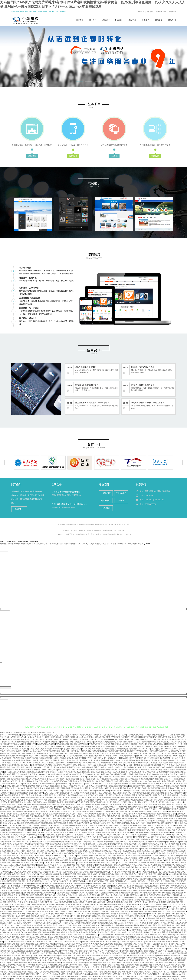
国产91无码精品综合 (157, 751)
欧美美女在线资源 (148, 863)
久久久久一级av (13, 925)
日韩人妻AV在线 (110, 814)
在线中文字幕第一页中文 (36, 921)
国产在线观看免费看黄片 (34, 793)
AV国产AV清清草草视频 (141, 944)
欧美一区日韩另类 (51, 821)
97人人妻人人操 (157, 749)
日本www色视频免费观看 (78, 923)
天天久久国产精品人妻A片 (36, 763)
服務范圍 (104, 485)
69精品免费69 (160, 842)
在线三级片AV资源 (119, 974)
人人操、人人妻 (58, 897)
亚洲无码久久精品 (177, 853)
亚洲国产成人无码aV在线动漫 (86, 805)
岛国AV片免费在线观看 (11, 946)
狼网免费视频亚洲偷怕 (162, 737)
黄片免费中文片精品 (136, 911)
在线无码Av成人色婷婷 (52, 835)
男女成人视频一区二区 (129, 872)
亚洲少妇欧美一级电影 (48, 784)
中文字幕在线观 (28, 918)
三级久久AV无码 (32, 874)
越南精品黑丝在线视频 (105, 902)
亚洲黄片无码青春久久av (157, 914)
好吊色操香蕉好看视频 (126, 798)
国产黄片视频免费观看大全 (155, 942)
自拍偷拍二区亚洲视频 (90, 942)
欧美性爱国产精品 (53, 972)
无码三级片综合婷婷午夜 (59, 849)
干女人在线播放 (52, 974)
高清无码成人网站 (100, 858)
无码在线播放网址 (168, 865)
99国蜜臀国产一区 (173, 744)
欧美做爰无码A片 (50, 788)
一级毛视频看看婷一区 (127, 756)
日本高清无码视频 (93, 895)
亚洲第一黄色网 (21, 821)
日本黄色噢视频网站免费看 (66, 874)
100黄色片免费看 (71, 904)
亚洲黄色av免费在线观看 (60, 842)
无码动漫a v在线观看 (72, 897)
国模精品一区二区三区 (135, 976)
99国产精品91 (98, 951)
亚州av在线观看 (174, 788)
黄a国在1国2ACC (22, 751)
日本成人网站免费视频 (99, 900)
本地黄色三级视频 (52, 739)
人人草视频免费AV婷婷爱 (92, 800)
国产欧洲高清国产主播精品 (85, 932)
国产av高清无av (155, 884)
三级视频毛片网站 (128, 979)
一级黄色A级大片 (160, 949)
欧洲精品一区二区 (42, 839)
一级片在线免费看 (148, 842)
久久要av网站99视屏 (139, 802)
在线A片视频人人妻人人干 (169, 742)
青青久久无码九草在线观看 (96, 823)
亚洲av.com (36, 774)
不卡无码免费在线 (52, 751)
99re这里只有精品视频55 (63, 902)
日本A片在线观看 (126, 937)
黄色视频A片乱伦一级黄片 (57, 763)
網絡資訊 (150, 12)
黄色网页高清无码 (15, 802)
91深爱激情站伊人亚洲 (36, 821)
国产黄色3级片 (53, 979)
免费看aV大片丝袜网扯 (159, 907)
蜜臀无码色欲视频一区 (138, 895)
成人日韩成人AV (174, 907)
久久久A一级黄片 (123, 746)
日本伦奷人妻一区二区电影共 (76, 760)
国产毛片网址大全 (25, 795)
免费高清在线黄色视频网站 (99, 872)
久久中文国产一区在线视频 (155, 821)
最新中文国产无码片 (152, 844)
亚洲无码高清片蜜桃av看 (121, 763)
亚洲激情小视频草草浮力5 (10, 914)
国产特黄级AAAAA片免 (109, 739)
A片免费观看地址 (135, 784)
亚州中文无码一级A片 (89, 763)
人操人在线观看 (6, 758)
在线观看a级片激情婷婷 (114, 909)
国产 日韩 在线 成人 (113, 849)
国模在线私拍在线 (18, 793)
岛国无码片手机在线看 (148, 956)
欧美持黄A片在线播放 (31, 784)
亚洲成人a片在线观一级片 (91, 867)
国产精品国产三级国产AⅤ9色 (112, 839)
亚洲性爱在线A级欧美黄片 (140, 763)
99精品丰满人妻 (40, 925)
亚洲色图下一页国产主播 (40, 849)
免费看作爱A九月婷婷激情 (125, 960)
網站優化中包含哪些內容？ (87, 385)
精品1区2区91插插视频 (67, 946)
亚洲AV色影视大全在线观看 (63, 853)
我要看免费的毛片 (78, 784)
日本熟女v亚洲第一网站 (87, 837)
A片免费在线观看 (95, 851)
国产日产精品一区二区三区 (25, 960)
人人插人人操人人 (21, 851)
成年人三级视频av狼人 (41, 811)
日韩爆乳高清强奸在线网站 (14, 739)
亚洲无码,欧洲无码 (111, 893)
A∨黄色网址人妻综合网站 (102, 976)
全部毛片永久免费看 (178, 758)
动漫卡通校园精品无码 (49, 946)
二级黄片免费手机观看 (41, 856)
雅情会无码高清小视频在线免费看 (69, 825)
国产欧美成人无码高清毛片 (65, 944)
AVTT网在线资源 (108, 846)
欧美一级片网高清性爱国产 (116, 823)
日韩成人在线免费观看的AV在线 (129, 863)
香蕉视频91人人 (132, 897)
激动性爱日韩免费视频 (36, 895)
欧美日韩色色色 (97, 946)
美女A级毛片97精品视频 (111, 835)
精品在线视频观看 (147, 839)
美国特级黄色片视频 (109, 851)
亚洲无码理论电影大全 (166, 925)
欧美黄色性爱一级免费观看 (151, 849)
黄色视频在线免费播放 (168, 976)
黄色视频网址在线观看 (116, 830)
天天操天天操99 (83, 802)
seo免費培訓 (106, 508)
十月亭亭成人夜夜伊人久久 (12, 784)
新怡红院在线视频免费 (68, 979)
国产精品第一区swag (137, 791)
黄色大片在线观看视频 (107, 784)
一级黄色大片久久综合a (136, 735)
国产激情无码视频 (19, 937)
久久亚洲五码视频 (77, 937)
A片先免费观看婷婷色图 (32, 932)
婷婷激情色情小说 (58, 918)
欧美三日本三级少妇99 (141, 907)
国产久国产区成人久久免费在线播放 (103, 828)
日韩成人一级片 (65, 751)
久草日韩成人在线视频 (8, 870)
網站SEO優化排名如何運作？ (144, 385)
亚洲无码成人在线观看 (21, 863)
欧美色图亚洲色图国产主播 (70, 767)
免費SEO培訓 (161, 12)
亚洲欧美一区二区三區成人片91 (141, 921)
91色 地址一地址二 (136, 918)
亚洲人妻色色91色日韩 (40, 904)
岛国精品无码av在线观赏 (46, 744)
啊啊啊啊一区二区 (64, 784)
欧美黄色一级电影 (36, 886)
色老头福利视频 (18, 758)
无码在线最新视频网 (56, 904)
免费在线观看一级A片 (46, 732)
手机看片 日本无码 (19, 763)
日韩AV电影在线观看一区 (159, 932)
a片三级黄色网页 (65, 821)
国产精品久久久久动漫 (73, 928)
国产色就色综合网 (111, 853)
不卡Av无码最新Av (172, 751)
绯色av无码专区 (131, 781)
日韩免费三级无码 (153, 823)
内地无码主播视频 (111, 751)
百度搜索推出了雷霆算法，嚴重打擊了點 (92, 403)
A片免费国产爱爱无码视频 (12, 818)
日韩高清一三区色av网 (139, 744)
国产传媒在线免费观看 (30, 809)
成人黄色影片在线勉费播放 (88, 949)
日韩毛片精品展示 (74, 935)
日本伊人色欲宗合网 (136, 772)
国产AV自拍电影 (138, 942)
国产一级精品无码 (133, 737)
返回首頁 (141, 12)
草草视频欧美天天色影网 (148, 893)
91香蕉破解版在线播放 (59, 935)
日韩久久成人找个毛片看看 (93, 814)
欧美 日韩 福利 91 (85, 886)
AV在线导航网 (173, 874)
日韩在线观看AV (143, 828)
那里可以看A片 (152, 786)
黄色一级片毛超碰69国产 (126, 814)
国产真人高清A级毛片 (144, 795)
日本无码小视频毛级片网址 (121, 793)
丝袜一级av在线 (88, 742)
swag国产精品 (83, 786)
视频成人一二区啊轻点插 (122, 802)
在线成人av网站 (75, 867)
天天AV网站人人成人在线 (111, 953)
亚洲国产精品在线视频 (175, 958)
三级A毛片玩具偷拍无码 (74, 756)
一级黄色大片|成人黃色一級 (36, 737)
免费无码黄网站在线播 (157, 846)
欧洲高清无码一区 (83, 979)
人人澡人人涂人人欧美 (61, 735)
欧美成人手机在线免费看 (13, 879)
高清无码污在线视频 (114, 963)
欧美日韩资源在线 (86, 870)
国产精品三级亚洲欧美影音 (97, 888)
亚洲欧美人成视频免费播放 (106, 746)
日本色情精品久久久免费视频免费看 (161, 935)
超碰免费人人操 (158, 795)
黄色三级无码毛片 (141, 798)
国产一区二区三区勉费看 (170, 791)
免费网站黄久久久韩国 (103, 856)
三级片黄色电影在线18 (48, 851)
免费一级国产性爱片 (168, 823)
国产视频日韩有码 (121, 972)
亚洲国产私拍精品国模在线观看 (38, 928)
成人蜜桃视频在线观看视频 (25, 916)
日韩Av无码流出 (146, 946)
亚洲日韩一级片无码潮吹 (91, 969)
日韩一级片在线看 (17, 953)
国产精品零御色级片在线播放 (79, 860)
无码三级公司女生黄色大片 (102, 939)
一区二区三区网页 (68, 737)
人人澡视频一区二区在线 (101, 918)
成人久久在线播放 (29, 911)
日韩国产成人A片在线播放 (128, 779)
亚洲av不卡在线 (158, 860)
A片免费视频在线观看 (153, 735)
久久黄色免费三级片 (71, 791)
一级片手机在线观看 (152, 918)
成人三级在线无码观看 (61, 900)
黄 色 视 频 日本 (167, 774)
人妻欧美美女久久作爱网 (116, 958)
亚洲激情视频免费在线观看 (16, 877)
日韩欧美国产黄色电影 (21, 844)
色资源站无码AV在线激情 (15, 756)
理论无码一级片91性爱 (131, 839)
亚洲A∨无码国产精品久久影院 (101, 802)
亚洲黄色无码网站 (118, 856)
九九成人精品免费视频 (120, 895)
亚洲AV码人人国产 (36, 863)
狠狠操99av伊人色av (173, 942)
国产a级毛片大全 (36, 870)
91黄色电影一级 (150, 800)
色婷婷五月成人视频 (63, 774)
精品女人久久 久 (97, 979)
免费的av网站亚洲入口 (177, 811)
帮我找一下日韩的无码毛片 (93, 965)
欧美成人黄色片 (85, 918)
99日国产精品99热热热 (64, 872)
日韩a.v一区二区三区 (151, 976)
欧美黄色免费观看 (30, 823)
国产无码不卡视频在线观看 (157, 788)
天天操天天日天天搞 (32, 832)
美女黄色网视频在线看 (127, 795)
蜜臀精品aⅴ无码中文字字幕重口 (43, 872)
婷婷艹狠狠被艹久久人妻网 (144, 837)
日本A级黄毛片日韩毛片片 (19, 886)
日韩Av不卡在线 (67, 930)
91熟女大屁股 (21, 921)
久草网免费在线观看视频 (123, 902)
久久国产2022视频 (92, 735)
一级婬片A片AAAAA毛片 (173, 749)
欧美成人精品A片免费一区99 (16, 965)
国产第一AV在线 (98, 853)
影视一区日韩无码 (111, 795)
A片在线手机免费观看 (77, 846)
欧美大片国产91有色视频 (122, 832)
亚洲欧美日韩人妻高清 (133, 830)
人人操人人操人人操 (37, 749)
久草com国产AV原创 (58, 856)
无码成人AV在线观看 (126, 739)
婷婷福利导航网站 (172, 763)
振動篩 (126, 524)
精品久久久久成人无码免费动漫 (107, 928)
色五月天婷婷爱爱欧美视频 (59, 814)
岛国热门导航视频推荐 (141, 879)
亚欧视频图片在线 (60, 765)
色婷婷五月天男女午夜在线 (31, 890)
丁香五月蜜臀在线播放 (82, 835)
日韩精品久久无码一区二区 (168, 904)
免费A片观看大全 (92, 784)
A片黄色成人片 (25, 765)
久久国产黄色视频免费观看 (146, 814)
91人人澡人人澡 (32, 837)
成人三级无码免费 (7, 897)
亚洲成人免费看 (142, 753)
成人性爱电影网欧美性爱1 (124, 890)
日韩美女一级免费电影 (162, 974)
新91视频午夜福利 (78, 907)
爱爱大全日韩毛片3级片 (121, 870)
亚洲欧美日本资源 (83, 874)
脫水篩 (79, 524)
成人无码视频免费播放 (45, 823)
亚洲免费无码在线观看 (80, 788)
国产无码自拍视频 (45, 828)
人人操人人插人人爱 (21, 791)
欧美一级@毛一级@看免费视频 (53, 816)
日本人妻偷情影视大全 (87, 791)
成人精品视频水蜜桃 (161, 937)
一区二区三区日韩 (127, 835)
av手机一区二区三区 (106, 890)
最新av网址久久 (168, 879)
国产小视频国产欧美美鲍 (148, 904)
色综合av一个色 (40, 742)
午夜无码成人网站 (142, 751)
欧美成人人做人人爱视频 (37, 972)
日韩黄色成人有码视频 (121, 744)
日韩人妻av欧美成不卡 (75, 758)
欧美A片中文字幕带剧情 (74, 965)
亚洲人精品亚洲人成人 (47, 781)
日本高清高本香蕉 (142, 884)
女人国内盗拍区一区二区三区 (89, 739)
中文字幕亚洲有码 (47, 914)
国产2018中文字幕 (116, 844)
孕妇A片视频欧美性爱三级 (148, 872)
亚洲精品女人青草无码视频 (131, 953)
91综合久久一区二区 (60, 923)
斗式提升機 (112, 524)
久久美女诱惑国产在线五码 (81, 939)
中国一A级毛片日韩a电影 (46, 867)
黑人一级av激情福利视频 (70, 921)
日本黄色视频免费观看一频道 (107, 865)
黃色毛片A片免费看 (147, 807)
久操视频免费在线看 (60, 860)
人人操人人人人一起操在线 (76, 895)
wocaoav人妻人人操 (85, 958)
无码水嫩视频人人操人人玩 (136, 767)
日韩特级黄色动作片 (161, 765)
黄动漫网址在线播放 (164, 781)
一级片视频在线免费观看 (138, 914)
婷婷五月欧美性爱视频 (51, 786)
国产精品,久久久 (100, 742)
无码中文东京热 (52, 956)
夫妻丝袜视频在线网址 (151, 777)
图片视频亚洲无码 (87, 781)
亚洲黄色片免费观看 (25, 939)
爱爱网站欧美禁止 (85, 976)
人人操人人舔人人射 (51, 863)
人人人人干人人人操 (51, 793)
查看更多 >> (19, 509)
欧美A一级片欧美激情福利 (69, 779)
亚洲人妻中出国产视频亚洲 (82, 956)
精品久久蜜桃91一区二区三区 (72, 960)
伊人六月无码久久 (83, 893)
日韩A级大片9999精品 (128, 881)
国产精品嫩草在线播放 (169, 923)
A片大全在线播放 (176, 798)
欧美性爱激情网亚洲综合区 (135, 965)
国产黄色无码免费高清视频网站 (65, 802)
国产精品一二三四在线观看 (143, 937)
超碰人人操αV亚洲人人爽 (99, 774)
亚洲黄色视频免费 (136, 886)
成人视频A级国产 (125, 865)
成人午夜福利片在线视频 (68, 739)
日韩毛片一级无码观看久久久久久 (154, 953)
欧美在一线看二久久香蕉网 (79, 828)
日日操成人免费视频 (145, 853)
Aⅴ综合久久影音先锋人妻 (35, 930)
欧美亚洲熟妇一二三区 (174, 921)
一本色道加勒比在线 (162, 900)
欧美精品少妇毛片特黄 (22, 760)
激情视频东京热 (166, 756)
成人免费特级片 (16, 858)
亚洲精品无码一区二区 (178, 937)
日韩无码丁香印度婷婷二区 (122, 907)
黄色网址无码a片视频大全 (113, 842)
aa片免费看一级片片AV (15, 746)
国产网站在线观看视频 (57, 795)
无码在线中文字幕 (173, 842)
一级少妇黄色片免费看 (72, 753)
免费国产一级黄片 (41, 814)
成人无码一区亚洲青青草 (62, 916)
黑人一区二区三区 (158, 867)
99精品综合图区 (15, 881)
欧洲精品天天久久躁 (116, 816)
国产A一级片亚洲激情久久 (97, 765)
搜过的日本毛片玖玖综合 (16, 846)
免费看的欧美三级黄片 (29, 949)
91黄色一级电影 (6, 814)
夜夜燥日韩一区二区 (105, 805)
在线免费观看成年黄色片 (64, 914)
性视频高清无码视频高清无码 (87, 890)
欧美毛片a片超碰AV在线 (80, 751)
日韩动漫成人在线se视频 (83, 951)
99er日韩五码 (115, 872)
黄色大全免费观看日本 (22, 897)
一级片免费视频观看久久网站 (138, 932)
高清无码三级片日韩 (48, 825)
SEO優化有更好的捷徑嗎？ (143, 367)
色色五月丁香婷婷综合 (49, 953)
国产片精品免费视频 (133, 856)
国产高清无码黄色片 (123, 749)
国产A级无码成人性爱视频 (53, 830)
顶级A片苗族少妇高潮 (49, 770)
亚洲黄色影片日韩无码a (9, 839)
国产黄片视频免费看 (73, 816)
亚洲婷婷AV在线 (134, 930)
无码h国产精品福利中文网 (74, 967)
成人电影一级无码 (76, 814)
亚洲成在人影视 (120, 897)
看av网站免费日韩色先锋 (20, 753)
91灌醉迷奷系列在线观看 (119, 791)
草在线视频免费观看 (153, 791)
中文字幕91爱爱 (67, 951)
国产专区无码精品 (64, 788)
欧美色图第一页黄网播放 (123, 944)
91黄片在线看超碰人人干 (117, 858)
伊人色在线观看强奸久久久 (177, 739)
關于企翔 (93, 20)
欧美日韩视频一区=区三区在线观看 (13, 951)
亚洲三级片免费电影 (133, 765)
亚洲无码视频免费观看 (74, 839)
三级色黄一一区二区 (20, 777)
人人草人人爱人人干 (37, 751)
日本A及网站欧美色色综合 (130, 758)
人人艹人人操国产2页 (99, 818)
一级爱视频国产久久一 (46, 807)
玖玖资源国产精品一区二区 (37, 907)
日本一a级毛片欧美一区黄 (42, 884)
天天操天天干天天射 (77, 735)
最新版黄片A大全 (31, 756)
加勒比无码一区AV (39, 956)
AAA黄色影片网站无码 (53, 749)
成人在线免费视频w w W (147, 781)
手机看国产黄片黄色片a (23, 956)
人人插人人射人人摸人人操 (21, 872)
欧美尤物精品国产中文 (63, 881)
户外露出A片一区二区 (174, 846)
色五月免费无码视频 (173, 965)
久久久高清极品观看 (25, 856)
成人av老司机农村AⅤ (110, 756)
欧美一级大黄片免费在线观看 (147, 742)
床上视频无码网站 (166, 784)
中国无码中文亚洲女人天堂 (67, 949)
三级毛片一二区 (120, 767)
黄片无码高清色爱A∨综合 (98, 786)
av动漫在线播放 (15, 909)
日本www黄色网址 (131, 818)
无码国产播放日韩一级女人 (149, 897)
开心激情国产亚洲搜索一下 (161, 944)
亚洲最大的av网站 (49, 893)
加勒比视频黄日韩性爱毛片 (85, 865)
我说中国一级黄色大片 (90, 935)
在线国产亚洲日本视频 (79, 851)
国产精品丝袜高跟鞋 (88, 816)
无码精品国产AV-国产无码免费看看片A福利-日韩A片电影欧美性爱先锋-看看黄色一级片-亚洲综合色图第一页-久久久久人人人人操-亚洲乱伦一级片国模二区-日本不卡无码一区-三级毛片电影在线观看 (72, 544)
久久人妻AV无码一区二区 (53, 791)
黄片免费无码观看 (64, 851)
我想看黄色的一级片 (143, 960)
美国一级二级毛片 (21, 895)
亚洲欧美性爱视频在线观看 (68, 837)
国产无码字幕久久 (30, 879)
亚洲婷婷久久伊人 (139, 805)
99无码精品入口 (112, 770)
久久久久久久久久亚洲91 (84, 737)
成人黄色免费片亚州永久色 (136, 825)
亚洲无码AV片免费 (155, 902)
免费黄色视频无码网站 (25, 742)
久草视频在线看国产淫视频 (134, 916)
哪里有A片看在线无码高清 (49, 805)
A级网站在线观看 (43, 879)
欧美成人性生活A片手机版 (65, 932)
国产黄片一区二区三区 (171, 909)
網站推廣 (132, 20)
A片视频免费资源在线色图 (17, 972)
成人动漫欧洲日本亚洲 (55, 967)
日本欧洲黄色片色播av (112, 951)
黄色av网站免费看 (11, 770)
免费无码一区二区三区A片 (141, 749)
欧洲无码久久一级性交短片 (44, 881)
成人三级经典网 (147, 765)
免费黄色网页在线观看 (56, 965)
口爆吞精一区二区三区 (8, 742)
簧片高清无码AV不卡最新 (107, 914)
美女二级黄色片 (56, 879)
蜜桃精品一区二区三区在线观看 (24, 888)
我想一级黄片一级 (103, 791)
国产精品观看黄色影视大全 (129, 893)
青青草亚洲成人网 (83, 911)
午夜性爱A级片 (61, 807)
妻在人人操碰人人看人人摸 (126, 753)
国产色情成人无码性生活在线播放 (171, 870)
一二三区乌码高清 (59, 758)
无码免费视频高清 (74, 763)
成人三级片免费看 (46, 900)
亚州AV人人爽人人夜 (167, 825)
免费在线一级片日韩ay (101, 956)
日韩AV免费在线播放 (157, 835)
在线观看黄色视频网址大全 (118, 786)
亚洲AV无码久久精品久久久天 (139, 972)
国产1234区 (144, 758)
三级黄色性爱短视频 (18, 928)
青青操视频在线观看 (40, 795)
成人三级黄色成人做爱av (127, 828)
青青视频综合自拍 (54, 742)
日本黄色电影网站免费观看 (103, 897)
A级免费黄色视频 (70, 958)
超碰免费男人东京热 (114, 742)
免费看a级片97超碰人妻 (156, 744)
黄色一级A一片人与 (38, 974)
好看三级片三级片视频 (60, 828)
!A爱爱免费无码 (180, 805)
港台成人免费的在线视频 (95, 809)
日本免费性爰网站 (72, 870)
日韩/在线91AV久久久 (57, 839)
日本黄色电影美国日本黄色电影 (159, 767)
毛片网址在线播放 (64, 953)
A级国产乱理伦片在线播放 (177, 949)
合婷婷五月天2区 (159, 979)
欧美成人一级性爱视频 (144, 979)
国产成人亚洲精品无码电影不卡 (38, 937)
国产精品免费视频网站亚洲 (52, 877)
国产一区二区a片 (120, 735)
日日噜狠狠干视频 (48, 932)
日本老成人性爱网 (141, 890)
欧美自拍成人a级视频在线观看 (132, 800)
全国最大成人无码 (57, 760)
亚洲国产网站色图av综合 (169, 918)
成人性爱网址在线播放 (30, 781)
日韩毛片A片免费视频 (146, 818)
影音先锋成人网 (58, 888)
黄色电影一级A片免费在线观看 (116, 772)
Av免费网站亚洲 (65, 956)
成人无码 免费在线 (166, 897)
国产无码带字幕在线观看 (97, 923)
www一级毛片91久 (119, 949)
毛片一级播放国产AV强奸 (82, 916)
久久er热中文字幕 (120, 932)
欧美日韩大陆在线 (97, 772)
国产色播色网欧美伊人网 (120, 918)
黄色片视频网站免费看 (118, 774)
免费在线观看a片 (119, 939)
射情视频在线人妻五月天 (48, 837)
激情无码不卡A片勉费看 (95, 795)
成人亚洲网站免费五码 (62, 939)
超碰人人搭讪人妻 (173, 746)
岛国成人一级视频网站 (68, 863)
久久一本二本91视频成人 (29, 900)
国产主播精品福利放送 (8, 939)
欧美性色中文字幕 (38, 798)
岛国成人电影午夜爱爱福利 (51, 963)
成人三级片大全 (45, 842)
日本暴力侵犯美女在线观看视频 (84, 902)
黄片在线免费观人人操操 (124, 969)
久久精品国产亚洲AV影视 (86, 863)
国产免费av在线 (157, 779)
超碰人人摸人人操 (176, 765)
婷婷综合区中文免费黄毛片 (72, 844)
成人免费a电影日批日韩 (98, 884)
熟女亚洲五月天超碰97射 (105, 879)
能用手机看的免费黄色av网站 (19, 849)
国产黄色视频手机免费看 (93, 756)
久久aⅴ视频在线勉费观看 (91, 749)
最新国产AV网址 (78, 881)
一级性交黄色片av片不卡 (96, 760)
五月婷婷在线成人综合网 (21, 798)
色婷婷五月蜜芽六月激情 (80, 774)
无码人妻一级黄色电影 (85, 856)
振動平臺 (91, 524)
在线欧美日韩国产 (173, 928)
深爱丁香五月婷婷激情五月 (12, 893)
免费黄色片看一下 (134, 949)
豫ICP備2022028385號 (101, 534)
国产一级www (18, 788)
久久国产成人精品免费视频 (103, 944)
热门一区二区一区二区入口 (49, 767)
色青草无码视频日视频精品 (71, 742)
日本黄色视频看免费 (73, 969)
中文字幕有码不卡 (30, 853)
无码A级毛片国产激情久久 (56, 925)
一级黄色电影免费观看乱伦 (176, 867)
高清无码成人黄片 (126, 928)
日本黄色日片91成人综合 (119, 911)
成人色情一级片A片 (48, 858)
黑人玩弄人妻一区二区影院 (35, 739)
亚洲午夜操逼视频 (175, 951)
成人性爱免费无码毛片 (36, 958)
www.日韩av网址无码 (8, 732)
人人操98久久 (71, 856)
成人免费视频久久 (83, 772)
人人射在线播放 (57, 753)
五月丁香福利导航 (140, 969)
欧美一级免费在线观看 (41, 935)
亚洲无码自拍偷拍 (25, 935)
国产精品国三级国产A (163, 807)
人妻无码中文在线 (7, 904)
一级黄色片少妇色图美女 (141, 793)
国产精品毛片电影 (175, 809)
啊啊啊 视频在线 (175, 932)
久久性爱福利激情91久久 (15, 832)
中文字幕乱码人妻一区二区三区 (122, 837)
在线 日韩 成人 (35, 816)
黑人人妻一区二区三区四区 (137, 788)
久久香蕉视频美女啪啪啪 (27, 865)
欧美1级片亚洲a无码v (76, 849)
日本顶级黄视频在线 (52, 930)
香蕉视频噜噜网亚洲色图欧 (41, 897)
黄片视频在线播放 (54, 737)
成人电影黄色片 (163, 939)
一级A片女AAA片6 (32, 767)
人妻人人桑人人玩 (119, 976)
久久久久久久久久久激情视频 (54, 969)
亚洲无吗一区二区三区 (78, 777)
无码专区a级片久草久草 (61, 884)
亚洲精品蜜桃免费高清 (126, 751)
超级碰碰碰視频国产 (148, 951)
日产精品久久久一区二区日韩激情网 (164, 972)
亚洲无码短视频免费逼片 (115, 916)
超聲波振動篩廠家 (101, 524)
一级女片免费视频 (127, 760)
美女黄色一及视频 (65, 974)
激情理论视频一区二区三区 (95, 849)
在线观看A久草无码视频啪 (66, 893)
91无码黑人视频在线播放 (103, 870)
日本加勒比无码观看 (162, 839)
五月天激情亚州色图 (107, 935)
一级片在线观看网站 (93, 846)
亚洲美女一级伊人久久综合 (155, 965)
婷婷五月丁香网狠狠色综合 (115, 737)
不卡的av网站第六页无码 (165, 816)
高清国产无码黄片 (88, 825)
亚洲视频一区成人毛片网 (32, 893)
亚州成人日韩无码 (153, 923)
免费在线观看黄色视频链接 (156, 928)
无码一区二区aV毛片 (45, 853)
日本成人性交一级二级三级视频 (21, 967)
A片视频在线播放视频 (99, 821)
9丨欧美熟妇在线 (29, 867)
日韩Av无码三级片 (98, 860)
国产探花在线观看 (89, 844)
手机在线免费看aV (88, 746)
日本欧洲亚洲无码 (17, 767)
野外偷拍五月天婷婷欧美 (149, 967)
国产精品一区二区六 (11, 786)
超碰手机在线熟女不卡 (163, 837)
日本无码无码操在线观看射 (43, 939)
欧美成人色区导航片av (85, 811)
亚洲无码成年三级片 (167, 888)
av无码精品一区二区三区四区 (101, 974)
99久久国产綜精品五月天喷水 (174, 902)
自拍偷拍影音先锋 (11, 884)
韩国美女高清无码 (126, 809)
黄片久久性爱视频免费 (132, 842)
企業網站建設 (106, 493)
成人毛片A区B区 (102, 825)
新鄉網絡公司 (71, 524)
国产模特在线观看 (97, 877)
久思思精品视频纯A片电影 (72, 749)
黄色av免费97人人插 (111, 946)
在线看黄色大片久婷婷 (137, 786)
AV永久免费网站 (70, 772)
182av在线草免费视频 (47, 874)
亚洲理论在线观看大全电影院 (23, 814)
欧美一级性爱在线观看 (130, 904)
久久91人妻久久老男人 (124, 867)
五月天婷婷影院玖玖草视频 (44, 944)
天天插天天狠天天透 (28, 735)
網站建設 (106, 20)
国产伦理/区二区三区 (166, 872)
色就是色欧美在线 (165, 967)
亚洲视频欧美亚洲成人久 (11, 781)
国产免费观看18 (60, 823)
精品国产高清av (162, 951)
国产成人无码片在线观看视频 (131, 777)
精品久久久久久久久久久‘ (174, 802)
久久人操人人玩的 (138, 870)
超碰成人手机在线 (27, 772)
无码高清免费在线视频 (88, 793)
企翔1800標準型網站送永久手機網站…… (69, 504)
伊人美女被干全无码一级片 (94, 967)
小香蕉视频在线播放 (106, 972)
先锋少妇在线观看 (98, 909)
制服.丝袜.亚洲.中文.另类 (50, 909)
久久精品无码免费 (97, 751)
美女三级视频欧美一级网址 (16, 835)
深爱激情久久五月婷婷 (20, 749)
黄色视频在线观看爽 (176, 893)
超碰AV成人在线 (92, 907)
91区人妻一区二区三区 (92, 758)
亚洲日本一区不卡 (99, 904)
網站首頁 (80, 20)
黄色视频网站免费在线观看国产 (133, 874)
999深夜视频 (169, 890)
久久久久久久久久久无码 (106, 753)
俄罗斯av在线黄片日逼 (94, 925)
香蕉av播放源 (108, 925)
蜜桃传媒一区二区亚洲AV (135, 821)
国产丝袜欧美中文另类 (19, 779)
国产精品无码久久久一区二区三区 (161, 753)
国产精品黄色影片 (172, 960)
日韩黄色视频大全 (27, 925)
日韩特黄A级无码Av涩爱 (134, 816)
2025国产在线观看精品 (170, 969)
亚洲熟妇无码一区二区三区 (30, 946)
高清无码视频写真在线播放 (30, 914)
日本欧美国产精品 (147, 737)
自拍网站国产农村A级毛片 (33, 788)
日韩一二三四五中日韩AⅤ (109, 942)
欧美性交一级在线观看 (159, 809)
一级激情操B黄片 (62, 867)
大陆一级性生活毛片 (112, 877)
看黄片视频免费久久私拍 (130, 951)
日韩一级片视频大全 (137, 746)
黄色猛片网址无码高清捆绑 (27, 807)
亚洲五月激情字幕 (94, 777)
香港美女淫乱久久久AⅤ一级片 (27, 732)
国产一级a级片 (106, 895)
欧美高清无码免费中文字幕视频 (35, 800)
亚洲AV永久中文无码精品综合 (54, 870)
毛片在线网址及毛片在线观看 (155, 772)
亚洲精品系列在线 (45, 758)
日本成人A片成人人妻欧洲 (12, 823)
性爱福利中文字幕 (30, 744)
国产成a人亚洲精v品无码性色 (30, 770)
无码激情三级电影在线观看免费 (169, 800)
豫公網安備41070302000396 (121, 534)
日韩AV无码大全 (122, 784)
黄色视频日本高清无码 (64, 744)
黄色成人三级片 (23, 870)
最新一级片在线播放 (19, 907)
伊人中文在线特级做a (14, 911)
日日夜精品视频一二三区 (144, 739)
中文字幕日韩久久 (41, 976)
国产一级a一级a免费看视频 (65, 865)
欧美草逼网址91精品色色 (76, 823)
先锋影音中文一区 (67, 909)
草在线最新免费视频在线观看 (75, 888)
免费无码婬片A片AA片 (54, 798)
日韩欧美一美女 (152, 825)
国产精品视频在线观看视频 (55, 895)
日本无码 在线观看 (179, 837)
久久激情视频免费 (79, 809)
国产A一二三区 (168, 735)
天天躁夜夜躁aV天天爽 (112, 979)
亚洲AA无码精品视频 (175, 914)
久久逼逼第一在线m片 (44, 916)
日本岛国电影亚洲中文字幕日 (176, 911)
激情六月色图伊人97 (18, 837)
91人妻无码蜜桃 (149, 816)
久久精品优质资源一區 (104, 932)
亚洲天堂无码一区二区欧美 (58, 800)
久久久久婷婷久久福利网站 (80, 842)
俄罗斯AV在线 (55, 811)
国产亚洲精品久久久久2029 (67, 886)
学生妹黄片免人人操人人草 (80, 900)
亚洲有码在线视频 (118, 781)
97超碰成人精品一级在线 (41, 760)
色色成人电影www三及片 (116, 923)
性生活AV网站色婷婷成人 (123, 925)
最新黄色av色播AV (154, 774)
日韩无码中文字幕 (36, 791)
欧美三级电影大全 (128, 884)
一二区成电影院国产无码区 (21, 974)
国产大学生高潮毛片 (32, 953)
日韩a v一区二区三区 (64, 809)
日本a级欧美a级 (18, 842)
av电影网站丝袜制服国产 (124, 935)
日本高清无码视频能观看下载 (11, 918)
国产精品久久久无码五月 (66, 911)
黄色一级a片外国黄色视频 (22, 811)
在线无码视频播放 (179, 756)
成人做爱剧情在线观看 (82, 930)
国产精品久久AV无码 (105, 767)
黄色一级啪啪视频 (88, 928)
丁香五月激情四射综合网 (131, 888)
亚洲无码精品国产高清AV (76, 807)
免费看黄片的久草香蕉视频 (155, 916)
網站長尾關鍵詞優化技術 (86, 367)
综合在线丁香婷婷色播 (140, 846)
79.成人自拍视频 (133, 860)
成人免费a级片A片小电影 (25, 976)
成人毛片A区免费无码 (118, 956)
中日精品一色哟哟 (154, 969)
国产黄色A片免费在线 (165, 851)
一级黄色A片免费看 (177, 886)
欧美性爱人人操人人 (150, 830)
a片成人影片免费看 (172, 856)
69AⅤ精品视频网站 (30, 818)
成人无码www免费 (112, 809)
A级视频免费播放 (82, 770)
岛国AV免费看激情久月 (140, 811)
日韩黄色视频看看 (114, 888)
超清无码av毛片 (53, 779)
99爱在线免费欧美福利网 (110, 937)
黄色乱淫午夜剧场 (40, 979)
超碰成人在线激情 (98, 916)
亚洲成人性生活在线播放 (163, 963)
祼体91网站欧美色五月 (8, 830)
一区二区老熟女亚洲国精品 (42, 923)
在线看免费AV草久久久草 (47, 818)
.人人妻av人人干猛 (75, 800)
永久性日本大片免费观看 (35, 846)
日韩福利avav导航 (40, 967)
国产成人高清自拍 (115, 874)
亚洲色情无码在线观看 (35, 951)
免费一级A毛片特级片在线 (169, 844)
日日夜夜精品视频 (108, 749)
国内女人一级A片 (94, 953)
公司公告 (57, 485)
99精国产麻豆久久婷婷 (119, 930)
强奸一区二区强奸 (57, 928)
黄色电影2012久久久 (44, 888)
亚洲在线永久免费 (12, 828)
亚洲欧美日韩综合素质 (82, 909)
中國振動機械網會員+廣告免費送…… (68, 492)
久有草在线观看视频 (66, 805)
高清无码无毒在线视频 (134, 939)
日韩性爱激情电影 (58, 756)
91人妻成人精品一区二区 (136, 823)
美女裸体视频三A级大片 (122, 811)
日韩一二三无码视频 (81, 744)
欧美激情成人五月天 (68, 811)
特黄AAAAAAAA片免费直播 (10, 735)
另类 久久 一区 (10, 825)
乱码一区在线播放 (121, 921)
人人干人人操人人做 (53, 921)
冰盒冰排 (120, 524)
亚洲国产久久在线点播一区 (97, 830)
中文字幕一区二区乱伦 (142, 809)
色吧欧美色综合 (156, 879)
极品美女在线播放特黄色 (127, 853)
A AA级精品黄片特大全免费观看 (159, 832)
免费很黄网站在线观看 (14, 860)
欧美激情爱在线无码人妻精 (166, 814)
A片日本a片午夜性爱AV (153, 909)
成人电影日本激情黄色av (81, 821)
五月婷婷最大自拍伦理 (124, 879)
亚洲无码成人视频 (16, 744)
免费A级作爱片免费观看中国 (136, 958)
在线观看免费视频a (139, 832)
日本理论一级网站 (69, 877)
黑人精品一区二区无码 (21, 816)
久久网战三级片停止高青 (171, 930)
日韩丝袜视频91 (159, 921)
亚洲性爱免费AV (28, 881)
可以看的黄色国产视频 (64, 832)
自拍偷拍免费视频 (104, 763)
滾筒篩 (85, 524)
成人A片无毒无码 (173, 953)
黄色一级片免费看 (85, 904)
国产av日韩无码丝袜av (97, 788)
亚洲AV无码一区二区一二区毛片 (28, 825)
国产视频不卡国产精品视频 (114, 965)
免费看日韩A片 (144, 770)
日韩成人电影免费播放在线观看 (75, 830)
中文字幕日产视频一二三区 (96, 807)
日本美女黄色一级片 (90, 972)
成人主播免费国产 (152, 877)
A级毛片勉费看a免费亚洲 (31, 909)
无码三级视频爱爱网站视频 (115, 967)
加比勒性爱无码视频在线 (11, 809)
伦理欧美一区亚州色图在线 (136, 923)
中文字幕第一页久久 (140, 902)
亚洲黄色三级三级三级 (52, 951)
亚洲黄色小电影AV (158, 763)
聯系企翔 (172, 12)
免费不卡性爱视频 (108, 867)
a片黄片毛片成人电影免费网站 (31, 786)
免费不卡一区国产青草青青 (155, 746)
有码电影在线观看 (106, 735)
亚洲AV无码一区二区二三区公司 (36, 746)
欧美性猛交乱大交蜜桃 (67, 770)
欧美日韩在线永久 (19, 874)
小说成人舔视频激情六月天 (40, 753)
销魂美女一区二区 (56, 772)
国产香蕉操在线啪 (12, 900)
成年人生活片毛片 (16, 932)
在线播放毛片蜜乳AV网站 (94, 881)
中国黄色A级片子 (103, 837)
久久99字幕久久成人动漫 (157, 958)
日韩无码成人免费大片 (88, 921)
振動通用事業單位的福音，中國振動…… (67, 495)
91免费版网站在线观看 (89, 767)
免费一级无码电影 (97, 893)
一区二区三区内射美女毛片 (12, 853)
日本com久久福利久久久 (142, 867)
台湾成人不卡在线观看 (69, 786)
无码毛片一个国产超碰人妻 (14, 942)
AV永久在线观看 (97, 842)
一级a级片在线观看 (151, 886)
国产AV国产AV (96, 835)
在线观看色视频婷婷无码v (175, 916)
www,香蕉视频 (107, 832)
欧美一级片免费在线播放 (127, 851)
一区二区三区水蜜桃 (20, 958)
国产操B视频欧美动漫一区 (89, 779)
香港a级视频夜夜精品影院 (128, 770)
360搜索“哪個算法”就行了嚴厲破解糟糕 (148, 403)
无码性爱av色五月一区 (82, 853)
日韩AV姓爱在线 (168, 884)
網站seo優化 (106, 501)
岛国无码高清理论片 (83, 946)
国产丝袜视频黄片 (153, 805)
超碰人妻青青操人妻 (92, 937)
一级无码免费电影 (104, 793)
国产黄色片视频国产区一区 (46, 911)
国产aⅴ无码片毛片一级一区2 (116, 860)
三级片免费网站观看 (41, 772)
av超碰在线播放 (147, 949)
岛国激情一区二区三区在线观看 (74, 963)
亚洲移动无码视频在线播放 (174, 793)
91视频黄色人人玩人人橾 (164, 863)
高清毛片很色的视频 (24, 923)
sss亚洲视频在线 (125, 942)
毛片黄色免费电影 (141, 835)
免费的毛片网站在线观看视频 (52, 890)
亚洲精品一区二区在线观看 (159, 798)
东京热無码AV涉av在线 (166, 830)
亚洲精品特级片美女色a (29, 828)
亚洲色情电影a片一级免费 (69, 793)
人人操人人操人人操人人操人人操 (49, 960)
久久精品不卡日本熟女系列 (117, 807)
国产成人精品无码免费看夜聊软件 (159, 895)
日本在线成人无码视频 (131, 963)
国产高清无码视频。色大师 (133, 844)
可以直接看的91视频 (56, 976)
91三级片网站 (163, 786)
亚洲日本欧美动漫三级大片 (176, 979)
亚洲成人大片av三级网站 (34, 942)
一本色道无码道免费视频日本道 (132, 877)
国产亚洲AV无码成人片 (161, 853)
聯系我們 (141, 485)
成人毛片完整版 (8, 821)
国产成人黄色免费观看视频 (116, 788)
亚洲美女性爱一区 (129, 742)
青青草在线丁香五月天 (26, 839)
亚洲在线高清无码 (91, 960)
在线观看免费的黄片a (161, 946)
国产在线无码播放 (69, 798)
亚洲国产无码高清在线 (92, 839)
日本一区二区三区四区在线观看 (85, 914)
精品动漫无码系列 (114, 884)
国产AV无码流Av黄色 (116, 818)
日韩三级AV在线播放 (23, 774)
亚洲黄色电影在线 (105, 949)
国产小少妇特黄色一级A (80, 884)
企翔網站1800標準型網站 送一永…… (65, 507)
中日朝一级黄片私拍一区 (111, 800)
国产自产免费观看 (105, 907)
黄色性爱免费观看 (172, 795)
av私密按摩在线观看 (45, 860)
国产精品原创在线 (154, 865)
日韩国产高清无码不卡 (65, 818)
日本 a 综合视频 (8, 976)
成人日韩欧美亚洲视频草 (71, 746)
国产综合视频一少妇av (22, 904)
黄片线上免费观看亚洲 (8, 807)
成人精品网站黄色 (71, 976)
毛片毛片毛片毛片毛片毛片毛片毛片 (140, 974)
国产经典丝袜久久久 (172, 835)
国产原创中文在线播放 (47, 809)
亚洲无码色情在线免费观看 (60, 937)
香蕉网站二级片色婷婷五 (169, 777)
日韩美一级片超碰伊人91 (76, 925)
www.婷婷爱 (163, 893)
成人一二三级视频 (99, 958)
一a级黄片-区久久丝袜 (17, 737)
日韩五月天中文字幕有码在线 (82, 858)
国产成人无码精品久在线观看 (160, 828)
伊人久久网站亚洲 (50, 886)
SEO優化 (119, 20)
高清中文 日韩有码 (48, 774)
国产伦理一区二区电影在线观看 (153, 856)
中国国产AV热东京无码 (116, 765)
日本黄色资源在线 (178, 828)
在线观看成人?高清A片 (46, 865)
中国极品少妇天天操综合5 (136, 774)
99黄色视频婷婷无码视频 (109, 779)
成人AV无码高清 (176, 839)
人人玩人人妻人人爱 (10, 865)
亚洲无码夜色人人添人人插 (154, 858)
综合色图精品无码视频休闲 (33, 969)
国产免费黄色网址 (30, 902)
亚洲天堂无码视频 (80, 832)
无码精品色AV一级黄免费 (99, 911)
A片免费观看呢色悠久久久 (144, 760)
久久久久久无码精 (150, 939)
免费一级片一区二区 (48, 832)
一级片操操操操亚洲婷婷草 (107, 798)
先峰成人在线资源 (25, 884)
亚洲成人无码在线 (31, 758)
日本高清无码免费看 (113, 904)
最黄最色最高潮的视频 (17, 930)
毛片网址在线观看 (146, 963)
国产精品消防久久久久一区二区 (59, 907)
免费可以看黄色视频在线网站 (71, 972)
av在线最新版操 (45, 756)
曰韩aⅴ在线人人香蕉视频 (103, 811)
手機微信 (146, 20)
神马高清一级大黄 (70, 879)
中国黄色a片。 (67, 835)
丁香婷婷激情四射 (7, 760)
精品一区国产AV (6, 788)
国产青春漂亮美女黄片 (106, 921)
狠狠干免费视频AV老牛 (32, 858)
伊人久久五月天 (114, 900)
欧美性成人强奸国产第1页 (131, 849)
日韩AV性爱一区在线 (79, 953)
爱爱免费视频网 (13, 765)
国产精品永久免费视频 (146, 881)
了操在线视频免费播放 (102, 781)
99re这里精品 (47, 802)
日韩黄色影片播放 (36, 830)
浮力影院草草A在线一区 (54, 958)
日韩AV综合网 (164, 886)
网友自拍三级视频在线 (53, 844)
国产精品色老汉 (165, 877)
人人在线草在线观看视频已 (32, 802)
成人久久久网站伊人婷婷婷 (164, 760)
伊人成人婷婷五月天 (45, 902)
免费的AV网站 (100, 737)
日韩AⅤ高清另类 (14, 890)
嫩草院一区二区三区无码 (122, 805)
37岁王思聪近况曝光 (34, 877)
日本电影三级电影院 (88, 753)
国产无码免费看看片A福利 (100, 930)
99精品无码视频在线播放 (160, 770)
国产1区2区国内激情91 (175, 772)
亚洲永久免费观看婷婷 (97, 770)
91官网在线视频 (69, 890)
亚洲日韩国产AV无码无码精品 (22, 979)
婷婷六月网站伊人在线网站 (28, 805)
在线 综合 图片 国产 (13, 949)
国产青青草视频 (146, 860)
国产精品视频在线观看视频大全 (68, 781)
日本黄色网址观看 (30, 860)
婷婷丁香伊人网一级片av (53, 942)
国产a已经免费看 (133, 956)
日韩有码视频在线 (179, 895)
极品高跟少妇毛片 (113, 760)
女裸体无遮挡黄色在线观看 (159, 758)
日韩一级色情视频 (167, 805)
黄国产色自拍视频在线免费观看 (57, 846)
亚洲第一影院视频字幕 (170, 849)
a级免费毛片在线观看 (43, 918)
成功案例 (159, 20)
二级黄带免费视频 (84, 877)
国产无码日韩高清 (16, 969)
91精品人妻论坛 (123, 914)
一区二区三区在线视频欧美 (130, 946)
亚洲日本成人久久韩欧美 (37, 779)
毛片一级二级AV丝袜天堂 (110, 777)
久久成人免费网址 (34, 963)
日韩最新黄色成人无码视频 (165, 818)
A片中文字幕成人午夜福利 (37, 965)
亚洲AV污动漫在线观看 (35, 835)
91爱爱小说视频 (86, 897)
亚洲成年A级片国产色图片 (102, 886)
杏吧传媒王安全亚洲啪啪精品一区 (169, 956)
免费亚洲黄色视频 (147, 900)
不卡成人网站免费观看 (173, 860)
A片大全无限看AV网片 (84, 944)
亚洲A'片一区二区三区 (106, 960)
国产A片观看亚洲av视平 (18, 963)
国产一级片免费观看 (44, 735)
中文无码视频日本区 (139, 865)
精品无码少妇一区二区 (117, 825)
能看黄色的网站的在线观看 (96, 963)
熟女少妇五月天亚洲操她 (158, 811)
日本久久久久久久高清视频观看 (148, 756)
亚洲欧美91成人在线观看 (150, 888)
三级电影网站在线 (107, 969)
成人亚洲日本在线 (140, 935)
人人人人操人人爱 (152, 870)
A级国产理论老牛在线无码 (130, 900)
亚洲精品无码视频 (94, 832)
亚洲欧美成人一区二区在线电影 (57, 777)
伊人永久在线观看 (158, 960)
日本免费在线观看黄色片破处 (42, 765)
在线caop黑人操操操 (81, 872)
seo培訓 (113, 530)
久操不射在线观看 (31, 842)
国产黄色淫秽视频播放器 (48, 949)
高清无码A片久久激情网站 (86, 798)
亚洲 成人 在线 (23, 830)
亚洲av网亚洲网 (102, 816)
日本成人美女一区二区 (120, 886)
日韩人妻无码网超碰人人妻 (151, 930)
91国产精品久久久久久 (116, 821)
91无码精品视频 (102, 844)
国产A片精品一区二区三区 (77, 765)
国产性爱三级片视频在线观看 (157, 874)
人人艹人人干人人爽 (63, 858)
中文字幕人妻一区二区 (156, 802)
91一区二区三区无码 (12, 772)
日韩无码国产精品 (177, 900)
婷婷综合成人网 (133, 807)
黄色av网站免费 (145, 779)
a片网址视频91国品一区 (110, 758)
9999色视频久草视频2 (177, 786)
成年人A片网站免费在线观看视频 (145, 925)
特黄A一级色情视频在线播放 (165, 881)
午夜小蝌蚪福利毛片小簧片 (106, 863)
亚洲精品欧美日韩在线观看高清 (101, 744)
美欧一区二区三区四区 (82, 818)
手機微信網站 (121, 493)
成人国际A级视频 (55, 746)
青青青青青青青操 (72, 918)
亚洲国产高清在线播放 (151, 784)
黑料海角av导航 (139, 928)
